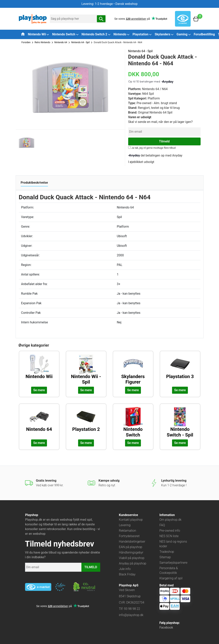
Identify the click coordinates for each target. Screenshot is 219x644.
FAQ (162, 525)
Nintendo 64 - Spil (80, 42)
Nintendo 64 (61, 42)
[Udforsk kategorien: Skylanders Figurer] (133, 370)
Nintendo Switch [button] (65, 34)
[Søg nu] (101, 19)
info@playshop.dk (131, 615)
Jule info (125, 569)
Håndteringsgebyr (131, 552)
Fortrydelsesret (129, 536)
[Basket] (196, 18)
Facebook (166, 627)
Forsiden (26, 42)
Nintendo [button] (122, 34)
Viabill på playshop (132, 558)
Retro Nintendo (42, 42)
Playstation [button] (142, 34)
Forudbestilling (204, 34)
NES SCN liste (169, 536)
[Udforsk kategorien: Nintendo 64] (39, 422)
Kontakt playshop (131, 520)
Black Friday (127, 574)
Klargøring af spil (171, 578)
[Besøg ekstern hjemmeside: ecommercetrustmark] (60, 587)
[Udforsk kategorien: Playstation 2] (86, 422)
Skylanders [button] (164, 34)
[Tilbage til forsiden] (23, 34)
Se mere (39, 390)
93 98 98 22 (132, 609)
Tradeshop (167, 552)
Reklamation (128, 531)
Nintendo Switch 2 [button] (96, 34)
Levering (125, 525)
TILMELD (91, 567)
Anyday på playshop (133, 563)
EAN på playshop (131, 547)
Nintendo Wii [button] (39, 34)
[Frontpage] (33, 18)
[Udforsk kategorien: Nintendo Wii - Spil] (86, 370)
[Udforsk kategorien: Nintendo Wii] (39, 370)
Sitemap (165, 557)
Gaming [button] (184, 34)
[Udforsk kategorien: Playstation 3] (180, 370)
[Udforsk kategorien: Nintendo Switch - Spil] (180, 422)
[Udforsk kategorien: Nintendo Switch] (133, 422)
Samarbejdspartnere (173, 563)
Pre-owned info (170, 531)
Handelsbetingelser (132, 542)
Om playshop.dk (171, 520)
